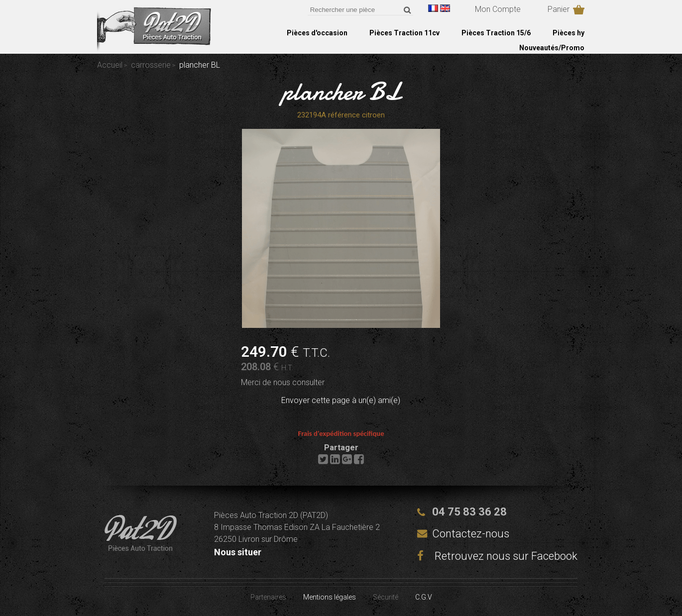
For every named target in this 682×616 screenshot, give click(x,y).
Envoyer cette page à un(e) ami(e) (341, 400)
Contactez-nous (471, 534)
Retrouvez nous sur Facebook (497, 556)
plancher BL (341, 92)
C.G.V (424, 597)
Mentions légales (330, 597)
